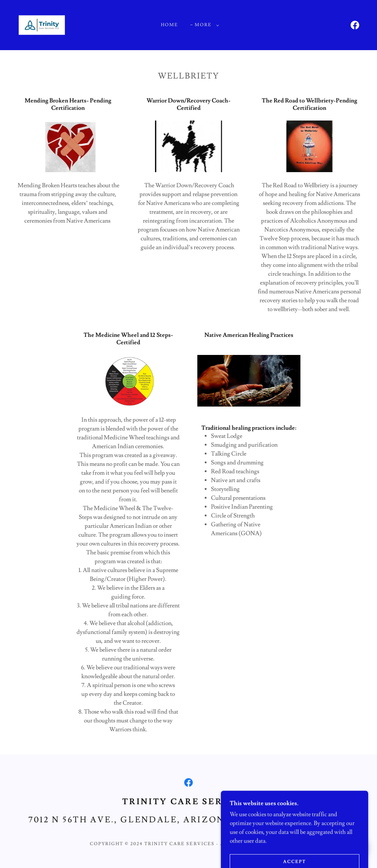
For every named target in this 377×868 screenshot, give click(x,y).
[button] (205, 25)
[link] (42, 24)
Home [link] (170, 25)
